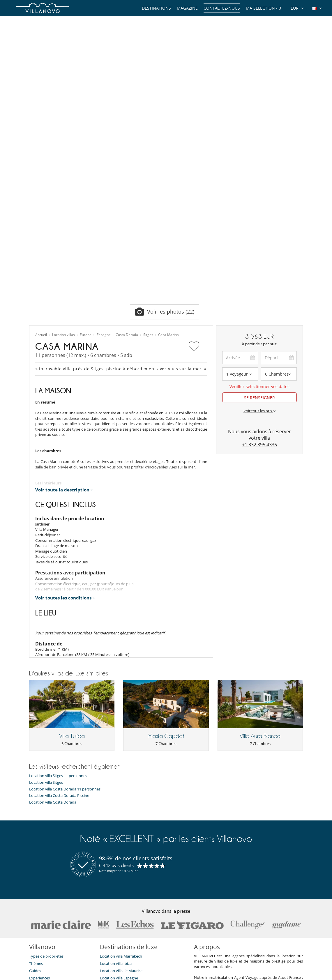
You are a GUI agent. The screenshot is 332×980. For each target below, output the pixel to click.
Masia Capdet (166, 591)
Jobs (33, 862)
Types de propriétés (46, 811)
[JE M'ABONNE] (78, 951)
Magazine (187, 8)
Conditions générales (47, 891)
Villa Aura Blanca (260, 591)
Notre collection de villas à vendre (59, 913)
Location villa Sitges (46, 637)
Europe (86, 190)
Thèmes (36, 818)
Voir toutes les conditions (65, 453)
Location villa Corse (117, 840)
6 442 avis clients (116, 720)
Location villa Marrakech (121, 811)
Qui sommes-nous (45, 847)
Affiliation (203, 973)
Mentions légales (236, 973)
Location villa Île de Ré (119, 869)
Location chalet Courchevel (123, 855)
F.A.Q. (34, 876)
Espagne (104, 190)
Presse (35, 869)
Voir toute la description (64, 344)
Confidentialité (42, 884)
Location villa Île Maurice (121, 825)
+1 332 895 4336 (259, 300)
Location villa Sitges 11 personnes (58, 631)
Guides (35, 825)
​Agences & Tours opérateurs (53, 905)
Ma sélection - (263, 8)
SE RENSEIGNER (259, 252)
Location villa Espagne (119, 833)
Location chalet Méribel (120, 847)
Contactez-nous (222, 8)
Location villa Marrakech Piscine (127, 876)
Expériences (39, 833)
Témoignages (41, 855)
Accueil (41, 190)
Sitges (148, 190)
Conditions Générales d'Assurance (59, 898)
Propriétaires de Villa (137, 973)
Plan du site (175, 973)
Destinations (156, 8)
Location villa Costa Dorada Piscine (59, 650)
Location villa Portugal (119, 862)
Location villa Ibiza (116, 818)
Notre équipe (41, 840)
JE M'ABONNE (144, 951)
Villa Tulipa (72, 591)
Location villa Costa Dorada (53, 657)
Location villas (63, 190)
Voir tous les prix (259, 266)
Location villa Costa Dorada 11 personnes (65, 644)
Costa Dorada (127, 190)
